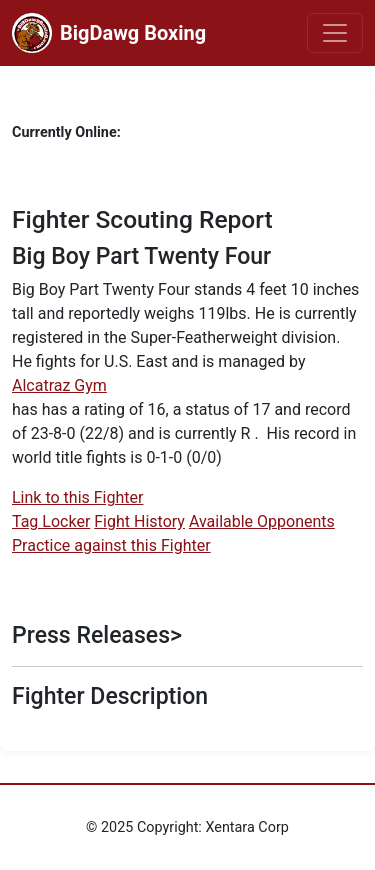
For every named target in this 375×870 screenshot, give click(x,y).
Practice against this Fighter (111, 545)
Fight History (139, 521)
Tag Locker (51, 521)
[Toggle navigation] (335, 33)
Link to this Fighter (77, 497)
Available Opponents (262, 521)
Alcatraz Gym (59, 385)
